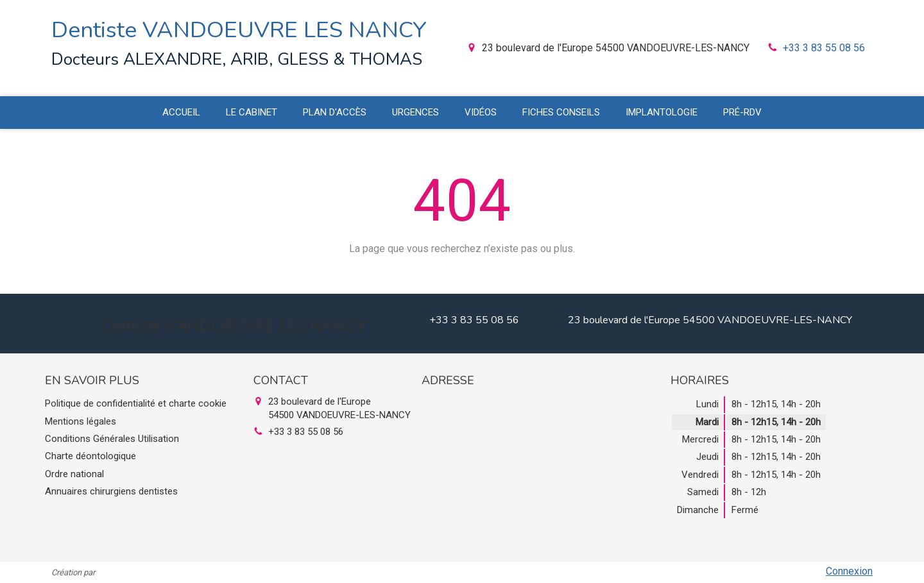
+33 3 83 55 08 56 (824, 48)
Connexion (849, 571)
